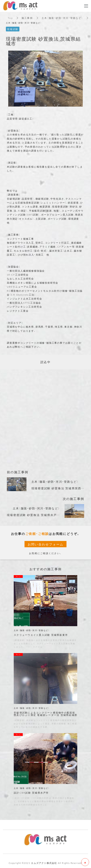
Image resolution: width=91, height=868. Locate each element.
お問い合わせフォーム (46, 544)
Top (10, 18)
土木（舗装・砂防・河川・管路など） (62, 18)
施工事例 (27, 18)
